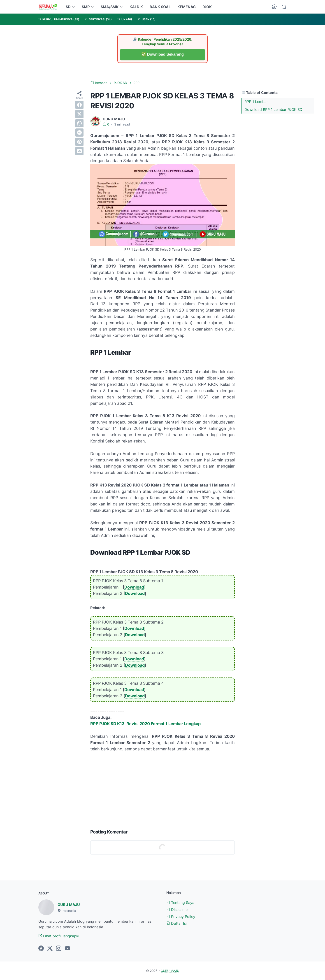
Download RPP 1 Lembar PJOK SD (273, 109)
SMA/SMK (110, 7)
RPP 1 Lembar (256, 102)
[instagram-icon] (59, 949)
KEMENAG (187, 7)
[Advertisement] (162, 789)
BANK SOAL (160, 7)
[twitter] (79, 114)
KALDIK (136, 7)
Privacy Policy (181, 917)
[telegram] (79, 133)
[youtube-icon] (67, 949)
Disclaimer (178, 910)
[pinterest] (79, 142)
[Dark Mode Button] (274, 7)
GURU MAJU (69, 905)
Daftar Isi (176, 923)
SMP (86, 7)
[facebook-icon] (41, 949)
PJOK (207, 7)
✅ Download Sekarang (163, 55)
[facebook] (79, 105)
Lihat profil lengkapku (59, 936)
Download (134, 587)
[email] (79, 151)
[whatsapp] (79, 123)
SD (68, 7)
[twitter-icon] (50, 949)
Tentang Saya (180, 903)
